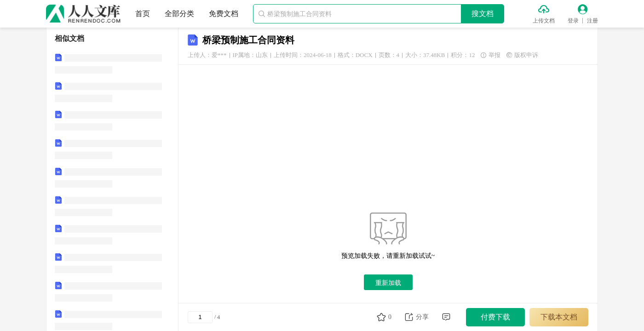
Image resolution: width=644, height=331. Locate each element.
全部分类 (179, 14)
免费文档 (224, 14)
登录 (573, 21)
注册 (592, 21)
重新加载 (388, 283)
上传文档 (544, 21)
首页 (143, 14)
